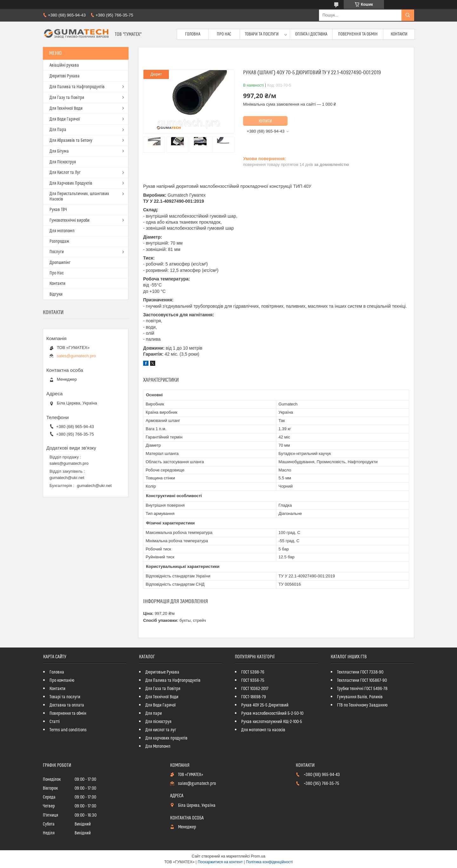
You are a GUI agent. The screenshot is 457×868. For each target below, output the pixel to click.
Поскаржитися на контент (220, 862)
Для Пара (58, 130)
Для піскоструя (158, 722)
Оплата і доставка (311, 34)
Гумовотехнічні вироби (70, 220)
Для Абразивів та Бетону (71, 141)
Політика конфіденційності (269, 862)
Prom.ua (258, 856)
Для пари (154, 713)
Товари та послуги (262, 34)
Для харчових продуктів (166, 738)
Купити (265, 121)
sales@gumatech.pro (76, 356)
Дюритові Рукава (65, 76)
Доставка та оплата (67, 705)
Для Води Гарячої (65, 119)
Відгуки (56, 294)
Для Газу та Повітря (67, 98)
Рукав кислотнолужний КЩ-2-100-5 (272, 722)
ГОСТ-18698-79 (254, 697)
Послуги (57, 252)
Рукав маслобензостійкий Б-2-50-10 (272, 713)
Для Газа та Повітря (163, 689)
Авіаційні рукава (64, 65)
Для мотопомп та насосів (263, 730)
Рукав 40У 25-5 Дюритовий (265, 705)
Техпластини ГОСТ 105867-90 (362, 681)
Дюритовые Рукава (162, 672)
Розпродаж (59, 241)
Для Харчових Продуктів (71, 183)
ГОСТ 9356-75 (253, 681)
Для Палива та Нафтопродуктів (77, 87)
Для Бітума (59, 151)
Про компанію (62, 681)
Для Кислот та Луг (65, 173)
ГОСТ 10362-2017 (255, 689)
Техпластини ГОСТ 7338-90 (360, 672)
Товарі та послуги (65, 697)
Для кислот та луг (161, 730)
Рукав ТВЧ (58, 210)
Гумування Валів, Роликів (360, 697)
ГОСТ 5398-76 (253, 672)
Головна (193, 34)
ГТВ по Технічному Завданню (362, 705)
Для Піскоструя (63, 162)
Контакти (399, 34)
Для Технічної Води (66, 109)
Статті (55, 722)
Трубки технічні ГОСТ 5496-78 (362, 689)
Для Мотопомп (158, 746)
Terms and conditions (68, 730)
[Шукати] (408, 15)
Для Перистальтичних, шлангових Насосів (79, 197)
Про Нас (224, 34)
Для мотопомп (62, 231)
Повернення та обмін (358, 34)
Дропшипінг (60, 263)
